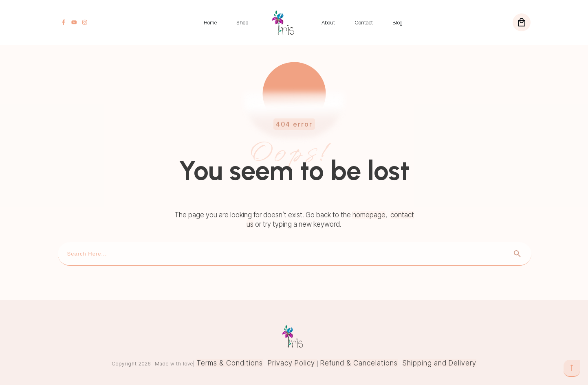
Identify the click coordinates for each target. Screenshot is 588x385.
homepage (369, 215)
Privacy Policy (292, 363)
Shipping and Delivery (439, 363)
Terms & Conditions (230, 363)
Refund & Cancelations (359, 363)
